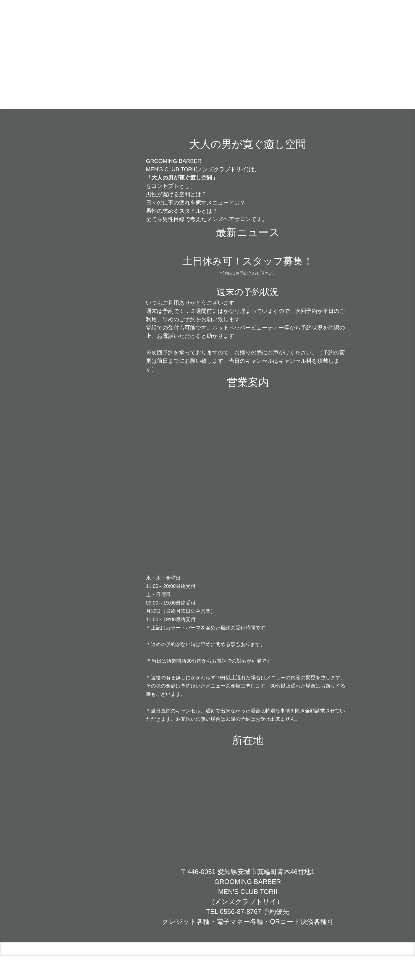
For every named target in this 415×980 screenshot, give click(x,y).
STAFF (328, 95)
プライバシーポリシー (172, 965)
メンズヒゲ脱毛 (300, 95)
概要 (148, 965)
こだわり (239, 95)
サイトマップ (203, 965)
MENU (263, 95)
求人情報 (352, 95)
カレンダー (211, 95)
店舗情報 (183, 95)
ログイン (358, 970)
